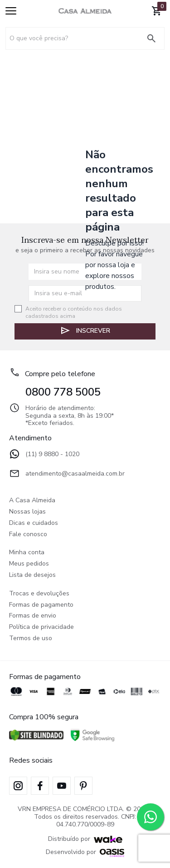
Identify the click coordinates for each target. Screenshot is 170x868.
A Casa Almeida (32, 501)
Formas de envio (33, 616)
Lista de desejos (32, 575)
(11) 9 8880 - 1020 (44, 455)
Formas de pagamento (41, 605)
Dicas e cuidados (34, 523)
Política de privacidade (41, 627)
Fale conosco (28, 535)
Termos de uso (31, 639)
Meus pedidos (29, 564)
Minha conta (27, 553)
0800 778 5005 (63, 392)
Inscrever (85, 330)
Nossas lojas (27, 512)
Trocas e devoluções (39, 594)
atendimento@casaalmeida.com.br (67, 474)
